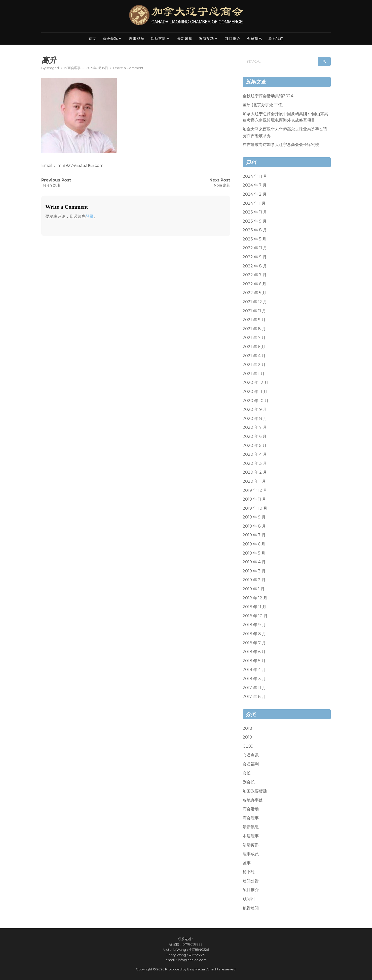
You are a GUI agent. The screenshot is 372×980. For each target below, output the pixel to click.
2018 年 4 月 (254, 670)
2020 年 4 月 (255, 454)
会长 (247, 773)
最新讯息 (185, 39)
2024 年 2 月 (255, 194)
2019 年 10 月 (255, 508)
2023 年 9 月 (255, 221)
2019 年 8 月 (254, 526)
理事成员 (137, 39)
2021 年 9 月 (254, 320)
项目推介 (233, 39)
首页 (92, 39)
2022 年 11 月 (255, 248)
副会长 (249, 782)
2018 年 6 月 (254, 652)
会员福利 (251, 764)
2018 (247, 728)
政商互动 (206, 39)
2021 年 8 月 (254, 329)
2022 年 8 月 (255, 266)
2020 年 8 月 (255, 419)
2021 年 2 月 (254, 365)
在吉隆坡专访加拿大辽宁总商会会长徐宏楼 (281, 145)
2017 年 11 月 (254, 688)
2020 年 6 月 (255, 436)
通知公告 (251, 881)
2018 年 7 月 (254, 643)
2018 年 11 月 (254, 607)
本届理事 (251, 836)
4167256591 (198, 955)
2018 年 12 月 (255, 598)
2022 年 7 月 (255, 275)
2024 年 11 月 (255, 176)
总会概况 (110, 39)
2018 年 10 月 (255, 616)
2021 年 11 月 (254, 311)
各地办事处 (253, 800)
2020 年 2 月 (255, 472)
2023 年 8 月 (255, 230)
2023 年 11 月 (255, 212)
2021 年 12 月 (255, 302)
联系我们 (276, 39)
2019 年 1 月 (254, 589)
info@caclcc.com (192, 960)
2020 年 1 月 (254, 481)
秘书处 (249, 872)
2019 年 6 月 (254, 544)
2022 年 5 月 (254, 293)
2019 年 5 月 (254, 553)
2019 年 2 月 (254, 580)
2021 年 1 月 (254, 374)
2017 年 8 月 (254, 697)
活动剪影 (158, 39)
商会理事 (74, 68)
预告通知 (251, 908)
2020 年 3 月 (255, 463)
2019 (247, 737)
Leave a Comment (128, 68)
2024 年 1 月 (254, 203)
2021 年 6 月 (254, 347)
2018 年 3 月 (254, 679)
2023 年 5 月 (254, 239)
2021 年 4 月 (254, 356)
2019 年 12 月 (255, 490)
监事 (247, 863)
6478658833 (193, 944)
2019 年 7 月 (254, 535)
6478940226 (199, 950)
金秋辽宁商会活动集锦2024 (268, 96)
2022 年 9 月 (255, 257)
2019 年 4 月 (254, 562)
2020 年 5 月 (255, 446)
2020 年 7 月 (255, 427)
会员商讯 (254, 39)
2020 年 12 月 (255, 382)
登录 (90, 216)
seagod (53, 68)
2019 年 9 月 (254, 517)
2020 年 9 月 (255, 409)
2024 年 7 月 (255, 185)
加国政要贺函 (255, 791)
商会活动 (251, 809)
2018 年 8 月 (254, 634)
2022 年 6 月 (254, 284)
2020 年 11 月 (255, 392)
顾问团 (249, 899)
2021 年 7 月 (254, 338)
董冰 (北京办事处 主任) (263, 105)
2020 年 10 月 (256, 401)
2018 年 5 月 (254, 661)
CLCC (248, 746)
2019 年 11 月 (254, 499)
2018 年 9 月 (254, 625)
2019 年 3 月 (254, 571)
